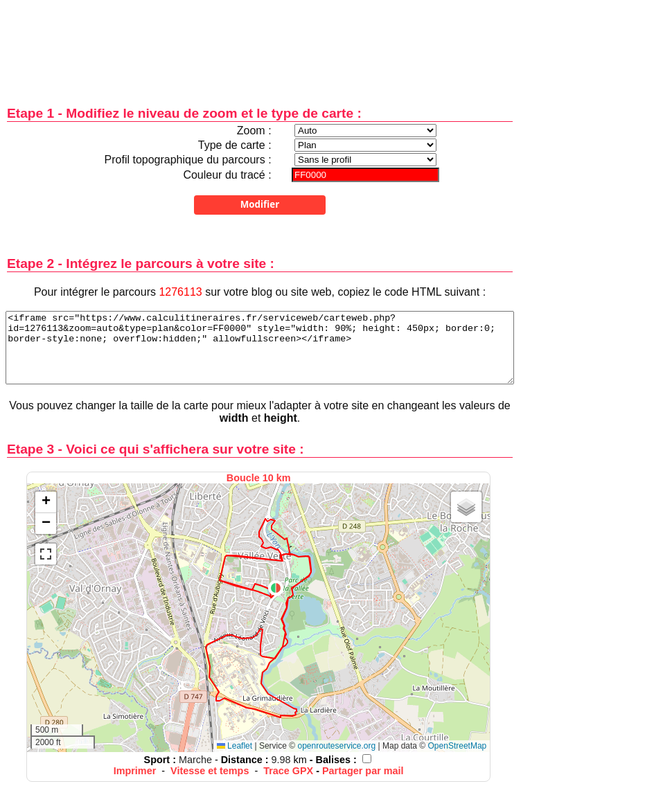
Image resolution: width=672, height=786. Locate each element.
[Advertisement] (260, 43)
